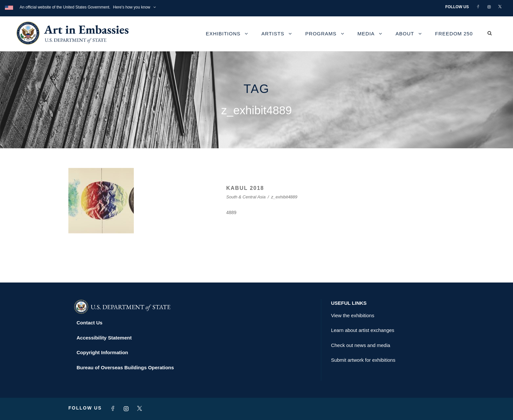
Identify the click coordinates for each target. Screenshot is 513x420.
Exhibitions (223, 34)
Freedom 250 (454, 34)
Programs (321, 34)
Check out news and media (361, 345)
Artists (273, 34)
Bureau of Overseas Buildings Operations (125, 367)
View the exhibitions (353, 315)
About (405, 34)
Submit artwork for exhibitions (363, 360)
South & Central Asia (246, 197)
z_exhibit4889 (284, 197)
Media (366, 34)
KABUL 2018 (245, 188)
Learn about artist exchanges (363, 330)
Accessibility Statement (104, 338)
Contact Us (89, 323)
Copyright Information (102, 352)
